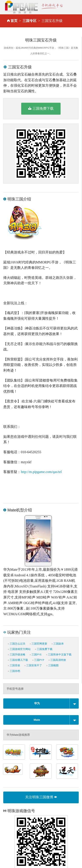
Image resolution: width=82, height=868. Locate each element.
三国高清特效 (57, 660)
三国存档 (14, 671)
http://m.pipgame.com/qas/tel (41, 472)
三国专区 (30, 21)
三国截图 (52, 665)
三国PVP (38, 660)
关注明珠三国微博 (41, 797)
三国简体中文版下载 (59, 655)
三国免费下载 (41, 108)
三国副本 (58, 644)
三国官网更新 (38, 644)
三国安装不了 (33, 665)
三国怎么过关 (17, 644)
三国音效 (14, 665)
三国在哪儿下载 (18, 660)
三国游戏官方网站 (19, 649)
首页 (14, 21)
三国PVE (36, 655)
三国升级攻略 (17, 655)
